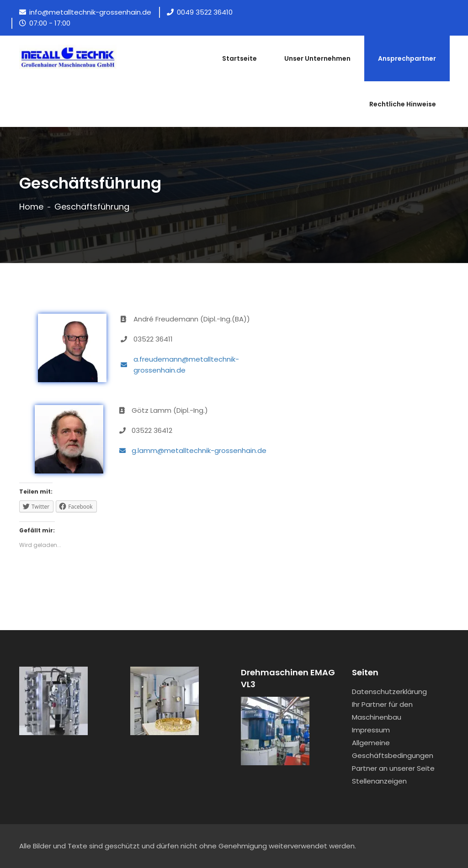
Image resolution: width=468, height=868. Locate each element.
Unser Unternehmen (317, 58)
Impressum (371, 730)
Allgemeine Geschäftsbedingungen (393, 749)
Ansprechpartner (407, 58)
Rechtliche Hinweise (403, 104)
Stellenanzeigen (379, 781)
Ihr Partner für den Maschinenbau (382, 711)
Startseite (239, 58)
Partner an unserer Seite (393, 768)
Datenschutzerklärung (389, 692)
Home (31, 207)
